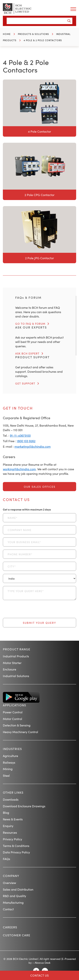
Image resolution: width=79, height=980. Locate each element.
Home (7, 34)
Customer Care (17, 935)
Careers (10, 927)
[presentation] (32, 611)
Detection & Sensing (17, 725)
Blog (6, 812)
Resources (10, 832)
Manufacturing (13, 902)
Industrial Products (16, 656)
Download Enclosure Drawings (24, 806)
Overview (9, 883)
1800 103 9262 (26, 441)
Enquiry (8, 826)
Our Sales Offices (40, 487)
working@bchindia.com (19, 469)
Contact (8, 909)
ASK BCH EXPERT (27, 353)
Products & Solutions (33, 34)
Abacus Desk (43, 963)
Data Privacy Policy (16, 852)
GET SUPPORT (25, 383)
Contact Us (40, 975)
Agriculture (10, 756)
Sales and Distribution (18, 889)
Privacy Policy (12, 839)
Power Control (13, 712)
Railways (9, 762)
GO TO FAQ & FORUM (30, 324)
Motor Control (12, 719)
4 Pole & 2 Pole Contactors (43, 40)
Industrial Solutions (16, 676)
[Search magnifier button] (69, 21)
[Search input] (37, 21)
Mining (8, 769)
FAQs (6, 859)
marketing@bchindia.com (33, 446)
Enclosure (10, 669)
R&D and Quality (14, 896)
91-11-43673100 (20, 435)
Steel (6, 775)
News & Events (13, 819)
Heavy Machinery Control (20, 732)
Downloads (11, 799)
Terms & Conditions (16, 846)
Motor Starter (12, 663)
